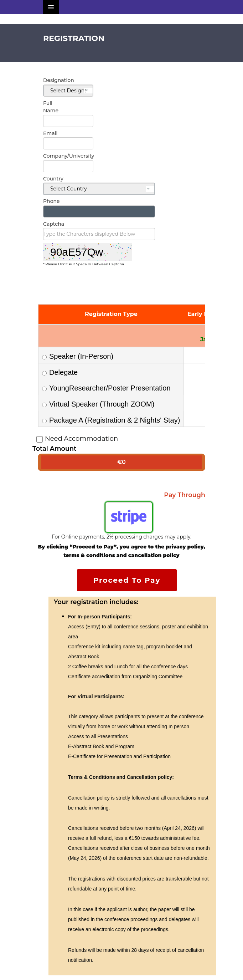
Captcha (54, 224)
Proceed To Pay (127, 580)
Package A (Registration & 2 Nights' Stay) (111, 420)
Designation (52, 80)
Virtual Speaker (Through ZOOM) (98, 404)
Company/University (52, 156)
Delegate (60, 372)
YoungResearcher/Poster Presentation (106, 388)
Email (50, 133)
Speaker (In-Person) (78, 356)
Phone (51, 201)
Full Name (51, 107)
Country (53, 179)
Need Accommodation (78, 439)
